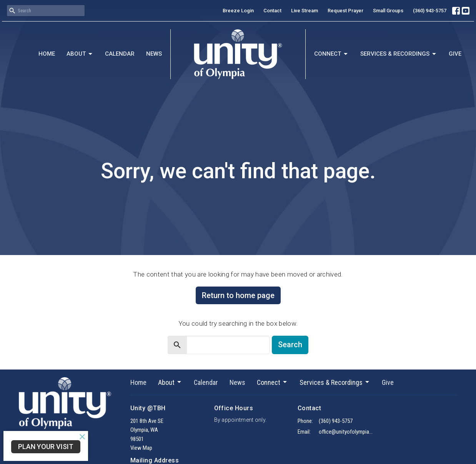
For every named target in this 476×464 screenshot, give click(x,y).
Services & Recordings (399, 54)
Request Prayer (345, 11)
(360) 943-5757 (430, 11)
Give (455, 54)
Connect (331, 54)
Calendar (120, 54)
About (80, 54)
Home (47, 54)
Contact (272, 11)
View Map (141, 448)
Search (290, 345)
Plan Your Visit (46, 447)
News (154, 54)
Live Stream (305, 11)
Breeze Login (238, 11)
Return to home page (238, 295)
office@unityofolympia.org (346, 432)
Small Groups (388, 11)
